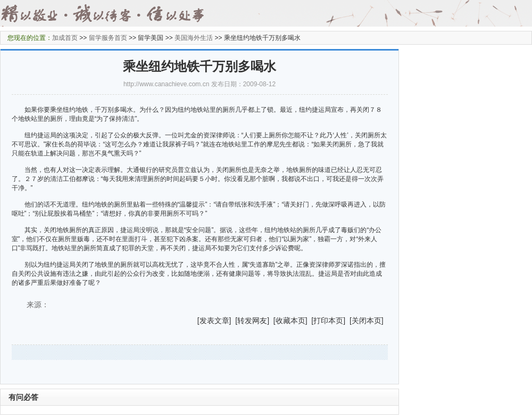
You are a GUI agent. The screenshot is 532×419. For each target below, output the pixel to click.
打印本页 (328, 321)
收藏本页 (290, 321)
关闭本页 (367, 321)
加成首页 (65, 38)
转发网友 (252, 321)
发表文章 (214, 321)
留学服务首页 (108, 38)
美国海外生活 (194, 38)
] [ (234, 321)
